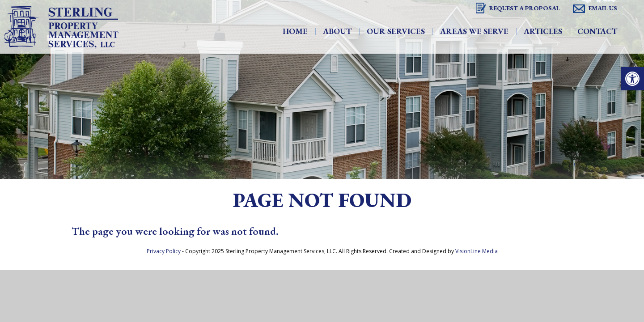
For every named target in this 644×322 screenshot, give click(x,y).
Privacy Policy (164, 251)
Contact (597, 31)
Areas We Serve (474, 31)
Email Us (603, 8)
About (337, 31)
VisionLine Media (477, 251)
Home (295, 31)
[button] (632, 79)
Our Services (396, 31)
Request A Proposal (525, 8)
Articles (543, 31)
